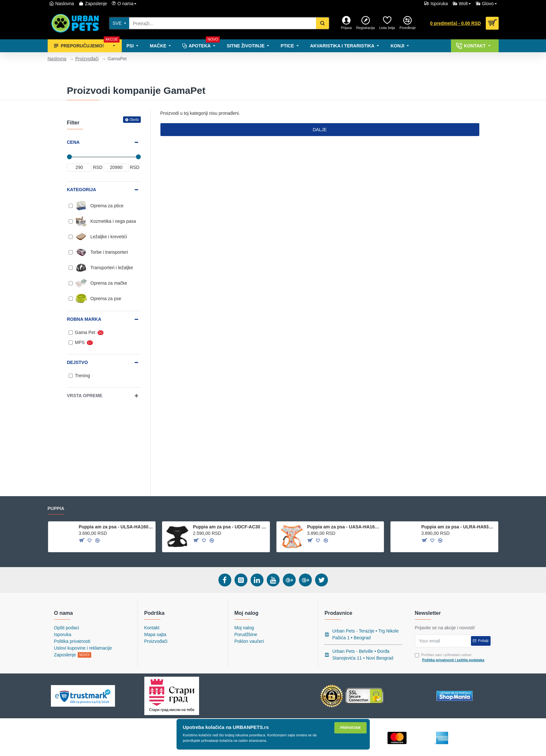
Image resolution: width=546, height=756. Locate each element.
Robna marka (84, 319)
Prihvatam (350, 728)
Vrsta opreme (85, 396)
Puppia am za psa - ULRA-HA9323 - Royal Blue (459, 527)
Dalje (320, 130)
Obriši (134, 120)
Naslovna (57, 59)
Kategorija (82, 190)
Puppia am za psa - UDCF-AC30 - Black (230, 527)
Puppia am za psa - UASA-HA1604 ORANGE (344, 527)
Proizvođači (87, 59)
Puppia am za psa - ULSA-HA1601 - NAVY (116, 527)
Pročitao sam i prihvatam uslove (450, 658)
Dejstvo (77, 362)
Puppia (56, 508)
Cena (73, 142)
